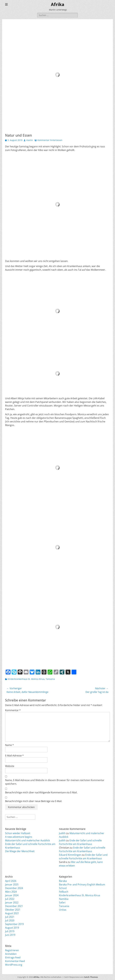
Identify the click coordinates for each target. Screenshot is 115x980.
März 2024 (11, 892)
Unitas (63, 910)
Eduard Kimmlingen (70, 855)
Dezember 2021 (14, 906)
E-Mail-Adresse (14, 756)
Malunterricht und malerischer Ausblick (27, 840)
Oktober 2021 (13, 910)
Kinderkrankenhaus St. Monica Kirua (26, 679)
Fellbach (64, 892)
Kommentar (13, 710)
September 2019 (14, 924)
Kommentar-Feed (15, 961)
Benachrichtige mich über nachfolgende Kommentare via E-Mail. (41, 792)
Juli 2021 (10, 917)
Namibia (64, 899)
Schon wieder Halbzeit (18, 833)
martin (30, 140)
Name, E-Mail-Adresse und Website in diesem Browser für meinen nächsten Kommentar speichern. (55, 782)
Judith (62, 833)
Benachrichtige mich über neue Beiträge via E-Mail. (34, 801)
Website (10, 766)
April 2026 (11, 881)
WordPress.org (14, 965)
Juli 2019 (10, 931)
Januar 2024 (12, 895)
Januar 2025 (12, 884)
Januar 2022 (12, 902)
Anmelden (11, 954)
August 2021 (12, 913)
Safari (62, 902)
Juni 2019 (10, 935)
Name (9, 745)
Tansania (50, 679)
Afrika (58, 4)
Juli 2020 (10, 920)
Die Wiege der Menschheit (20, 851)
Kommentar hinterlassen (50, 140)
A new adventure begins (19, 837)
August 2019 (12, 928)
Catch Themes (91, 977)
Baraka (63, 881)
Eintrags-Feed (13, 958)
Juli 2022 (10, 899)
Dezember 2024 (14, 888)
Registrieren (12, 950)
